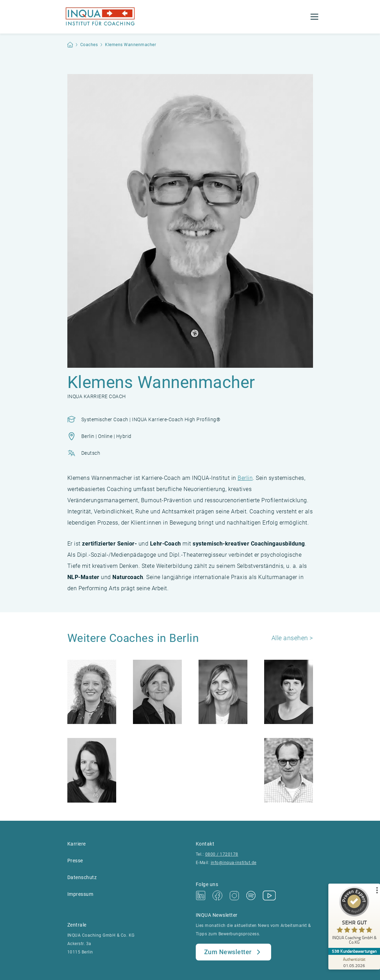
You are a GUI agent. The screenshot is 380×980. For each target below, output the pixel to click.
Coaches (89, 45)
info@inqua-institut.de (234, 863)
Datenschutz (82, 877)
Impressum (80, 894)
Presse (75, 861)
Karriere (77, 844)
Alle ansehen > (292, 638)
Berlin (245, 478)
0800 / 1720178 (222, 854)
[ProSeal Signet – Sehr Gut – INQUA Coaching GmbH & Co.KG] (354, 917)
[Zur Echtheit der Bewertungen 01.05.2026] (354, 962)
